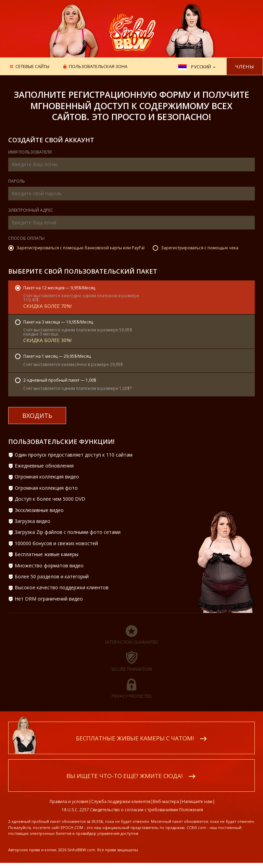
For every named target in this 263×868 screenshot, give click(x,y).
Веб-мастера (166, 801)
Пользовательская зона (98, 67)
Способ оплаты (26, 239)
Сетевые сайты (32, 67)
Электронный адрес (31, 211)
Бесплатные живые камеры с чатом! (135, 738)
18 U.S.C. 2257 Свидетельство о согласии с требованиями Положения (132, 810)
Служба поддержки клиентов (121, 801)
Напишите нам (197, 801)
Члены (245, 66)
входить (37, 416)
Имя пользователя (30, 153)
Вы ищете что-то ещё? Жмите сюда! (124, 776)
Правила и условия (69, 801)
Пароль (17, 182)
